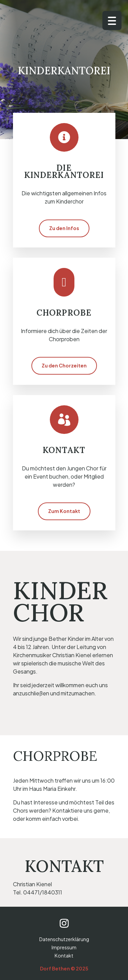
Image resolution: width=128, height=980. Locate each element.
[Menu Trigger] (112, 20)
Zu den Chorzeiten (64, 365)
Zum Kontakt (64, 511)
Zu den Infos (64, 228)
